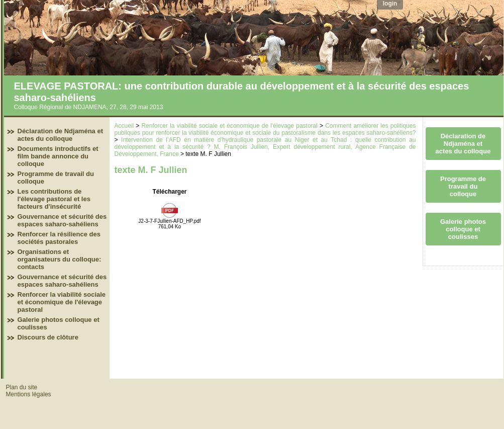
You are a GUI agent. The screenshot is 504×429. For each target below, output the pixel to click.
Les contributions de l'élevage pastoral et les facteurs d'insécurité (54, 199)
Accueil (124, 126)
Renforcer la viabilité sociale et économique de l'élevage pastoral (62, 302)
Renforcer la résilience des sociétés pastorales (59, 238)
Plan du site (22, 387)
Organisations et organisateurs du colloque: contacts (60, 259)
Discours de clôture (48, 337)
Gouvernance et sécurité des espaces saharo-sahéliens (62, 220)
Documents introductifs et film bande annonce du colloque (58, 156)
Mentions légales (29, 394)
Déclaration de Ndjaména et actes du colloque (61, 135)
